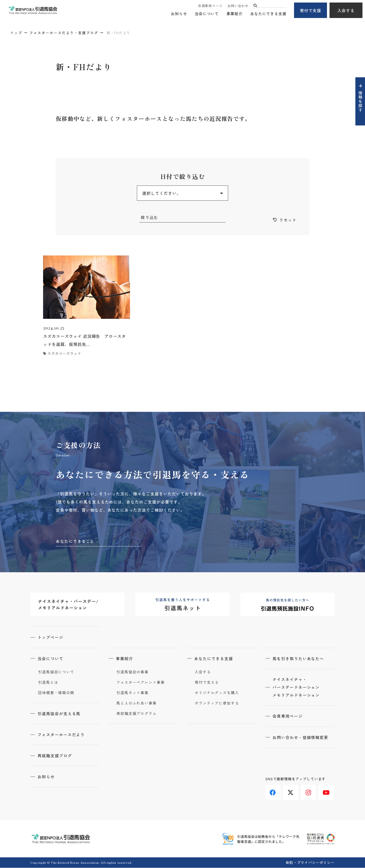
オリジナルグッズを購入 (217, 693)
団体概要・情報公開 (56, 693)
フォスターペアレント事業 (141, 683)
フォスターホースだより (62, 735)
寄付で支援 (311, 10)
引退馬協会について (56, 672)
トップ (16, 33)
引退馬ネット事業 (132, 693)
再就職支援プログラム (136, 714)
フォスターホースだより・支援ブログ (64, 33)
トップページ (51, 638)
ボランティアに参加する (217, 704)
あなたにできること (75, 542)
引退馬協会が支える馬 (60, 714)
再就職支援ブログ (55, 756)
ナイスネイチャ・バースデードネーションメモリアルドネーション (297, 688)
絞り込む (150, 217)
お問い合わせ (238, 6)
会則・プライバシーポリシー (310, 863)
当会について (207, 14)
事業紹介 (234, 14)
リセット (288, 220)
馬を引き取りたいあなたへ (299, 659)
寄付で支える (207, 683)
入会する (346, 10)
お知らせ (179, 14)
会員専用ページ (210, 6)
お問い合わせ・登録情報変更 (301, 738)
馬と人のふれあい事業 (136, 704)
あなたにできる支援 (268, 14)
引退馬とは (48, 683)
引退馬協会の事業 (132, 672)
